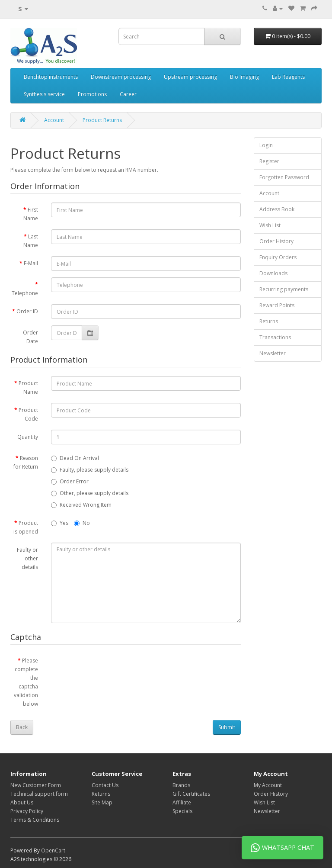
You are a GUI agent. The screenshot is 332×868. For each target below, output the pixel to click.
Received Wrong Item (81, 505)
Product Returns (102, 120)
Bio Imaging (244, 77)
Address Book (277, 209)
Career (128, 94)
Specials (182, 811)
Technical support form (39, 794)
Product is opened (26, 527)
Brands (181, 785)
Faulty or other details (27, 558)
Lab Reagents (288, 77)
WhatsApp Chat (283, 848)
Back (22, 727)
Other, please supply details (90, 493)
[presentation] (117, 670)
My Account (268, 785)
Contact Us (105, 785)
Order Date (30, 337)
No (82, 523)
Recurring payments (284, 289)
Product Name (28, 387)
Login (266, 145)
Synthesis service (44, 94)
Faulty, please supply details (90, 470)
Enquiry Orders (278, 257)
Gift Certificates (191, 794)
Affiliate (182, 802)
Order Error (70, 481)
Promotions (92, 94)
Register (269, 161)
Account (54, 120)
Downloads (273, 273)
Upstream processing (190, 77)
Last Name (31, 241)
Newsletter (273, 353)
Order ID (27, 311)
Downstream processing (121, 77)
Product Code (28, 414)
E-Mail (31, 263)
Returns (269, 321)
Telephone (25, 293)
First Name (31, 214)
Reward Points (277, 305)
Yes (60, 523)
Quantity (28, 437)
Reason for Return (26, 462)
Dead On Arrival (75, 458)
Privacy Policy (27, 811)
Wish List (270, 225)
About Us (22, 802)
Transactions (275, 337)
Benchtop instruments (51, 77)
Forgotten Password (284, 177)
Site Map (102, 802)
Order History (276, 241)
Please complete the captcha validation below (26, 682)
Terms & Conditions (35, 820)
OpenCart (53, 850)
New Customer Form (36, 785)
